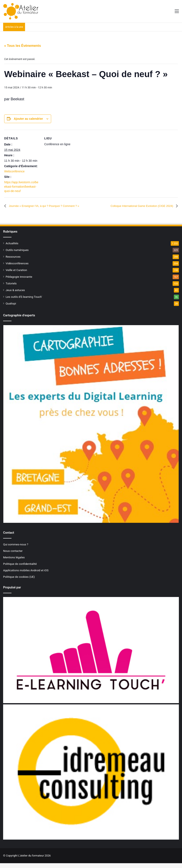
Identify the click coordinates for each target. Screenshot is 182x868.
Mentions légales (14, 562)
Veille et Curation (16, 275)
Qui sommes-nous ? (16, 549)
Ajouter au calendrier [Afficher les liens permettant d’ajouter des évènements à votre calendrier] (28, 119)
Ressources (13, 261)
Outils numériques (17, 255)
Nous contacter (13, 555)
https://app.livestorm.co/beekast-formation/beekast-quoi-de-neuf (21, 187)
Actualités (12, 248)
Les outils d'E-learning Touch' (24, 301)
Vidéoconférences (17, 268)
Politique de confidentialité (20, 568)
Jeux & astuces (15, 295)
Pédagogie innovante (19, 281)
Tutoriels (11, 288)
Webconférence (14, 171)
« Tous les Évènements (23, 46)
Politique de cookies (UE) (19, 581)
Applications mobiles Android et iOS (26, 575)
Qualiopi (11, 308)
